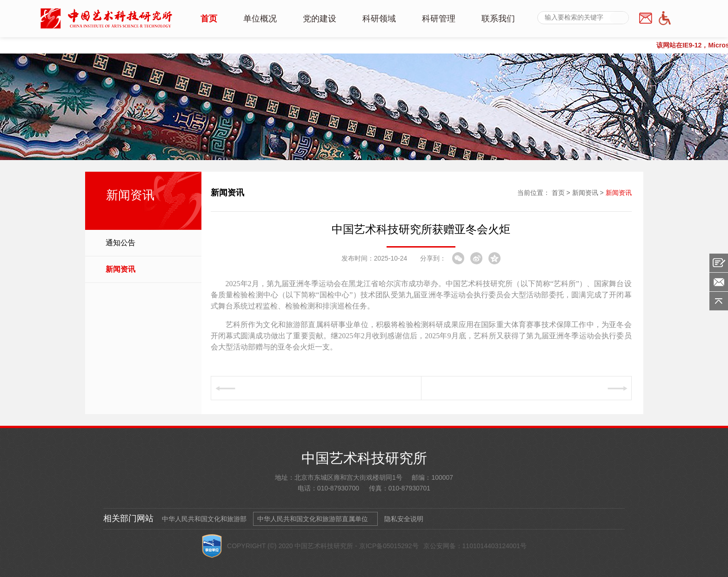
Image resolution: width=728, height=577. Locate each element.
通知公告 (120, 243)
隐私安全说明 (404, 519)
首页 (209, 19)
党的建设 (320, 19)
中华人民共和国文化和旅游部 (204, 519)
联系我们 (498, 19)
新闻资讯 (120, 269)
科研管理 (439, 19)
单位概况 (260, 19)
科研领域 (379, 19)
